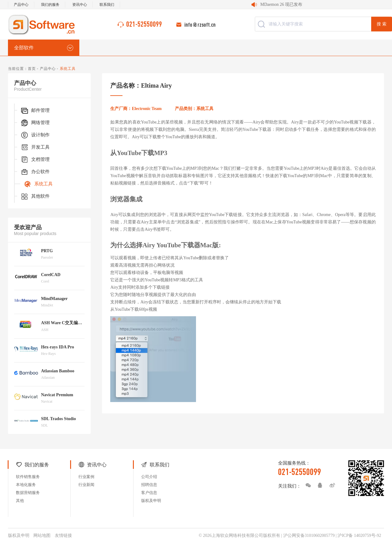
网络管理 (35, 123)
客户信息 (149, 493)
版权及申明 (151, 501)
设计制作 (35, 135)
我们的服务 (50, 5)
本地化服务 (26, 485)
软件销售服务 (28, 477)
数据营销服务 (28, 493)
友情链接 (63, 535)
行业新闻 (86, 485)
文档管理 (35, 160)
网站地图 (42, 535)
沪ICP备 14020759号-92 (359, 535)
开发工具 (35, 147)
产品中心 (21, 5)
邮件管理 (35, 111)
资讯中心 (80, 5)
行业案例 (86, 477)
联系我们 (107, 5)
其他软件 (35, 196)
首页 (32, 69)
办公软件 (35, 172)
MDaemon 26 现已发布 (281, 4)
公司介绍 (149, 477)
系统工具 (38, 184)
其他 (20, 501)
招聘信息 (149, 485)
